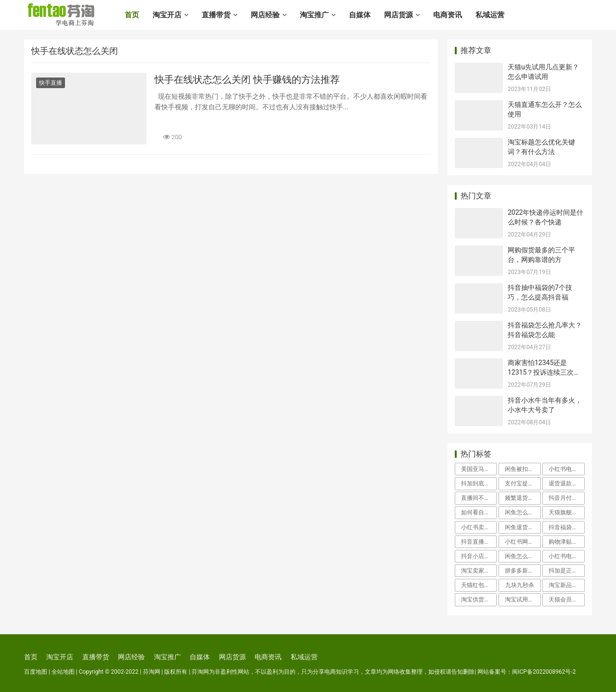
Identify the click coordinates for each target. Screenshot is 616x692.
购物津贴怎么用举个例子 (566, 542)
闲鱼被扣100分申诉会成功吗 (523, 469)
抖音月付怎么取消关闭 (566, 498)
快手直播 (51, 83)
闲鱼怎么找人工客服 (523, 556)
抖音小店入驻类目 (479, 556)
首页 (132, 15)
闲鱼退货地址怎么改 (523, 527)
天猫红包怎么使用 (479, 585)
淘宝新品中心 (566, 585)
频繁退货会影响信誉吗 (523, 498)
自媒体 (360, 15)
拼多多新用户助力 (523, 571)
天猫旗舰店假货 (566, 512)
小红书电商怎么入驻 (566, 469)
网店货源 (398, 15)
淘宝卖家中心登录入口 (479, 571)
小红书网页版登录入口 (523, 542)
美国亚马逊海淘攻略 (479, 469)
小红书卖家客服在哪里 (479, 527)
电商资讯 (448, 15)
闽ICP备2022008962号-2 (544, 672)
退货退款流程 (566, 483)
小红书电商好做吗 (566, 556)
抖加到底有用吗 (479, 483)
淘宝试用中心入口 (523, 600)
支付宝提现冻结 (523, 483)
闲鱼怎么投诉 (522, 512)
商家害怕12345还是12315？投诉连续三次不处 (544, 372)
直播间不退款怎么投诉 (479, 498)
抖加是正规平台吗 (566, 571)
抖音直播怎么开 (479, 542)
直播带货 (216, 15)
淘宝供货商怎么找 (479, 600)
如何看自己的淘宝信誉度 (479, 512)
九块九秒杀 (520, 585)
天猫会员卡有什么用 (566, 600)
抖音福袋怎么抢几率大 (566, 527)
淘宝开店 (167, 15)
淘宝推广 (314, 15)
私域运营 (490, 15)
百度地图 (36, 672)
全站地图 (63, 672)
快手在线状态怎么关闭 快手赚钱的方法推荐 (247, 79)
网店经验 (265, 15)
